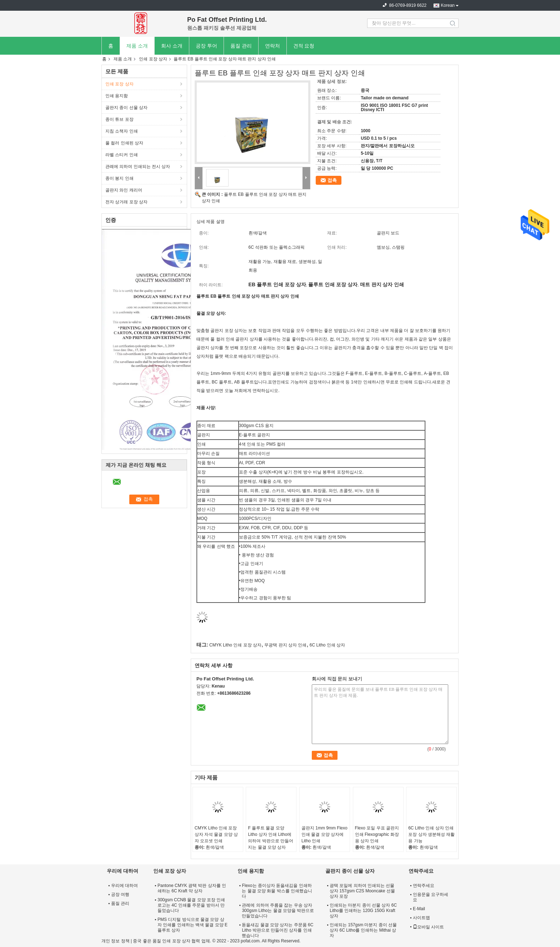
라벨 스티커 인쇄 (122, 155)
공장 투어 (206, 46)
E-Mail (419, 909)
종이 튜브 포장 (119, 119)
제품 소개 (137, 46)
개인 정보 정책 (116, 941)
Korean (448, 5)
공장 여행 (120, 894)
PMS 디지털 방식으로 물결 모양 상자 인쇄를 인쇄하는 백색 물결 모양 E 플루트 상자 (192, 925)
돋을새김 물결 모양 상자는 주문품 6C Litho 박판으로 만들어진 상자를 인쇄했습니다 (277, 930)
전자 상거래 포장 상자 (126, 202)
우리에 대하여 (124, 886)
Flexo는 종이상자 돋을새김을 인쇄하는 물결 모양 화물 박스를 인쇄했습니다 (277, 891)
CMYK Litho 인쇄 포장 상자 (235, 645)
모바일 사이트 (428, 927)
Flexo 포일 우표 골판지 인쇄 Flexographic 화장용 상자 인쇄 (377, 834)
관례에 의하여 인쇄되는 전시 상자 (138, 167)
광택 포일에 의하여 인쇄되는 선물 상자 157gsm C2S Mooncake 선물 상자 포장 (362, 891)
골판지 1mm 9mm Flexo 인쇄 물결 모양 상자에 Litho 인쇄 (324, 834)
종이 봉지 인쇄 (119, 178)
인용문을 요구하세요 (431, 897)
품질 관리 (241, 46)
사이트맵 (421, 918)
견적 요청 (304, 46)
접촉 (332, 180)
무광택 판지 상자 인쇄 (285, 645)
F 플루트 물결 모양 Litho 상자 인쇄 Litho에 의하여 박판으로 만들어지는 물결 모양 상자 (271, 838)
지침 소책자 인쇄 (122, 131)
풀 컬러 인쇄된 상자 (124, 143)
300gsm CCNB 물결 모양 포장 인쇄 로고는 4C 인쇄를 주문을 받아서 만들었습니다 (191, 905)
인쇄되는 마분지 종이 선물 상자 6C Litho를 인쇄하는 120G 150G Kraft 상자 (363, 911)
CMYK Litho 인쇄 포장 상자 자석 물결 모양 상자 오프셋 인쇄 (216, 834)
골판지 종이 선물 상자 (126, 108)
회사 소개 (172, 46)
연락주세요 (424, 886)
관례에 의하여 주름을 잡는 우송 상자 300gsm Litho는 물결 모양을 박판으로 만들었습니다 (278, 911)
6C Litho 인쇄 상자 (327, 645)
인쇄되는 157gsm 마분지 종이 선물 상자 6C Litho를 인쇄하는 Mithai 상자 (363, 930)
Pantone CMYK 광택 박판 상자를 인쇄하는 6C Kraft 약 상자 (192, 888)
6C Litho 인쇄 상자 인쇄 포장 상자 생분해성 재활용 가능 (431, 834)
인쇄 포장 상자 (153, 59)
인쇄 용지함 (117, 96)
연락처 (272, 46)
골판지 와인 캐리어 (124, 190)
